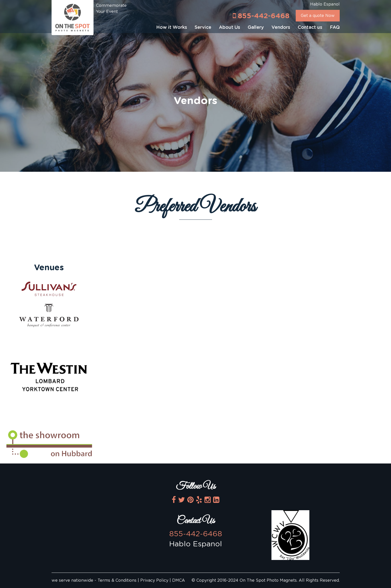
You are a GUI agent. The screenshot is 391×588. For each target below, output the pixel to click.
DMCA (179, 580)
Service (203, 28)
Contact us (310, 28)
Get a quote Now (318, 16)
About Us (229, 28)
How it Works (172, 28)
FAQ (335, 28)
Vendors (281, 28)
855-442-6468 (261, 16)
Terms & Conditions (118, 580)
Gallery (256, 28)
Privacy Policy (154, 580)
